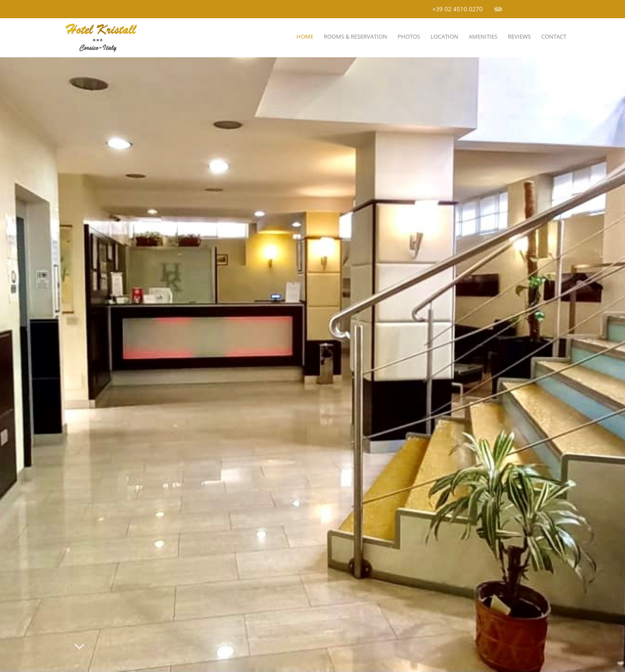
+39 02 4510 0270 (457, 9)
